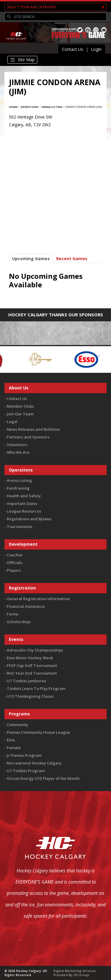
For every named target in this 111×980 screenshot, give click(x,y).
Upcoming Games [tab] (31, 259)
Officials (15, 563)
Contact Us (73, 49)
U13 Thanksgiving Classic (30, 696)
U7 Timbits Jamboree (26, 681)
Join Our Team (20, 414)
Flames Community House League (38, 732)
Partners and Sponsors (28, 437)
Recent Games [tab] (72, 259)
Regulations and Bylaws (29, 519)
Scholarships (19, 622)
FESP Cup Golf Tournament (32, 665)
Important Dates (22, 503)
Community (17, 725)
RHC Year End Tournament (32, 673)
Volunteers (17, 445)
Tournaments (20, 527)
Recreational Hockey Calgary (34, 763)
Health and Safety (24, 496)
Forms (13, 614)
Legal (12, 422)
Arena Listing (52, 107)
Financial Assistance (26, 606)
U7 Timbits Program (26, 771)
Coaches (15, 555)
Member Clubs (20, 406)
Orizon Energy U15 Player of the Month (43, 778)
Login (96, 49)
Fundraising (18, 488)
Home (13, 107)
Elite (11, 740)
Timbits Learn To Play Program (36, 689)
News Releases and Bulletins (33, 429)
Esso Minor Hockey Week (30, 658)
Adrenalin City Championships (35, 650)
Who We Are (18, 452)
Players (14, 570)
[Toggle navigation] (22, 60)
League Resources (24, 511)
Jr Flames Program (24, 755)
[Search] (59, 17)
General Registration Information (38, 599)
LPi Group (81, 975)
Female (14, 748)
